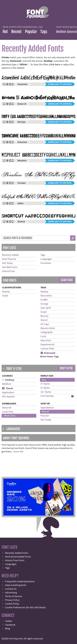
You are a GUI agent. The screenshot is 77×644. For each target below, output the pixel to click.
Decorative (46, 296)
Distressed (48, 353)
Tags (44, 32)
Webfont (7, 384)
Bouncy (44, 316)
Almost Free (8, 271)
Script (5, 296)
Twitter (9, 621)
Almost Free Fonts (15, 560)
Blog (7, 629)
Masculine (46, 340)
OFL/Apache (8, 397)
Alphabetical (47, 408)
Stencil (44, 320)
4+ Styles (45, 384)
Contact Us (11, 589)
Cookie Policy (12, 604)
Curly (43, 336)
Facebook (10, 625)
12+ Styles (46, 392)
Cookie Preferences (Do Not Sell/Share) (25, 608)
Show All (7, 408)
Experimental (47, 345)
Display (6, 292)
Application (8, 393)
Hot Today (7, 263)
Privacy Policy (12, 600)
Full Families (47, 396)
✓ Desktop (8, 380)
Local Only (8, 412)
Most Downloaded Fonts (18, 557)
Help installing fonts (16, 585)
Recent (16, 32)
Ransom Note (48, 328)
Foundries (46, 263)
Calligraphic (47, 332)
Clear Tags (67, 280)
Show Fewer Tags (49, 357)
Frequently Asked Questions (20, 582)
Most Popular (9, 259)
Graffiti (44, 300)
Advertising (11, 593)
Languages (46, 259)
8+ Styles (45, 388)
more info (18, 452)
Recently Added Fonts (17, 553)
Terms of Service (14, 596)
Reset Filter (66, 368)
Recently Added (10, 255)
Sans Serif (46, 308)
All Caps (45, 324)
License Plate (47, 349)
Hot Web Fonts (10, 267)
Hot (5, 32)
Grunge (44, 304)
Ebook (8, 388)
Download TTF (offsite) (60, 84)
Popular (31, 32)
